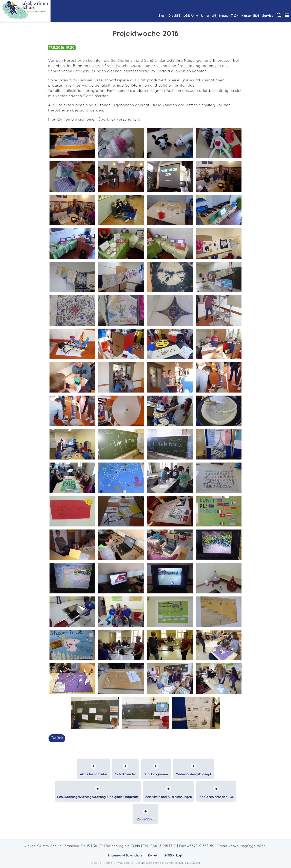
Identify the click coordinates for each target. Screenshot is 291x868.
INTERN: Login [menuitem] (174, 856)
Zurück (57, 738)
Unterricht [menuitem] (209, 16)
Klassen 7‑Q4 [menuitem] (229, 16)
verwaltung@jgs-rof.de (247, 846)
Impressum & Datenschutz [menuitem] (125, 856)
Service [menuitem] (268, 16)
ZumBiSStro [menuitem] (146, 819)
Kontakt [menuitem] (153, 856)
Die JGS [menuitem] (174, 16)
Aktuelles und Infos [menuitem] (96, 774)
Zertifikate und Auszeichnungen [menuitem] (169, 797)
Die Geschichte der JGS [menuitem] (216, 797)
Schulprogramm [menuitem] (155, 774)
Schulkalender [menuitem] (126, 774)
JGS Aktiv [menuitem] (191, 16)
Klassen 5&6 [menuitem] (250, 16)
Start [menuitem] (162, 16)
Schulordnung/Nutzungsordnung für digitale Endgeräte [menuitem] (98, 797)
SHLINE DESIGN (190, 863)
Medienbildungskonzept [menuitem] (191, 774)
